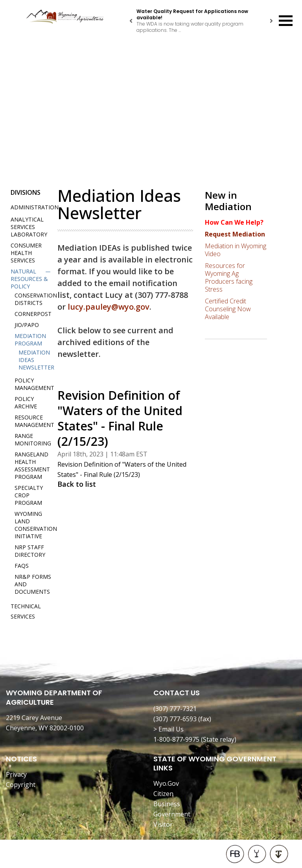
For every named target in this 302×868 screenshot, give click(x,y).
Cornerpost (33, 314)
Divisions (26, 192)
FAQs (22, 566)
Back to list (77, 484)
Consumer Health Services (26, 253)
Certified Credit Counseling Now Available (228, 309)
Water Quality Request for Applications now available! (192, 14)
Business (167, 804)
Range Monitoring (33, 440)
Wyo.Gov (166, 783)
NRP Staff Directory (30, 551)
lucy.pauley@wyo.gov (109, 307)
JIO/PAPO (27, 325)
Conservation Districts (36, 299)
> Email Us (168, 729)
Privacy (16, 774)
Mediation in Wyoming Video (236, 250)
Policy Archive (26, 403)
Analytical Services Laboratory (29, 227)
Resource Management (34, 421)
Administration (35, 207)
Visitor (163, 824)
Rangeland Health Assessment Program (32, 465)
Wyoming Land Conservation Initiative (36, 525)
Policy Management (34, 384)
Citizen (163, 794)
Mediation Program (30, 340)
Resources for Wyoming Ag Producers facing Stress (229, 277)
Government (172, 814)
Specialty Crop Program (29, 495)
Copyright (21, 785)
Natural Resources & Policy (29, 279)
